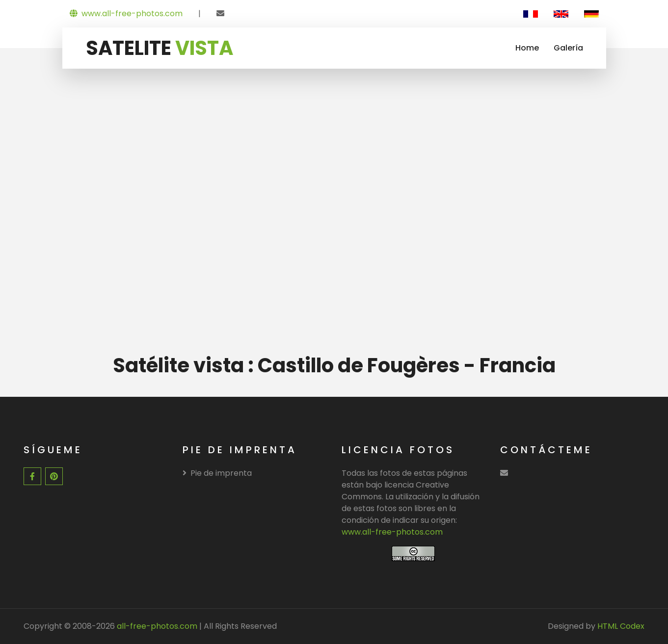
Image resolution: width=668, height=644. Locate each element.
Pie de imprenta (217, 473)
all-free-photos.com (156, 626)
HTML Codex (621, 626)
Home (527, 48)
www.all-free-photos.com (126, 13)
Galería (568, 48)
